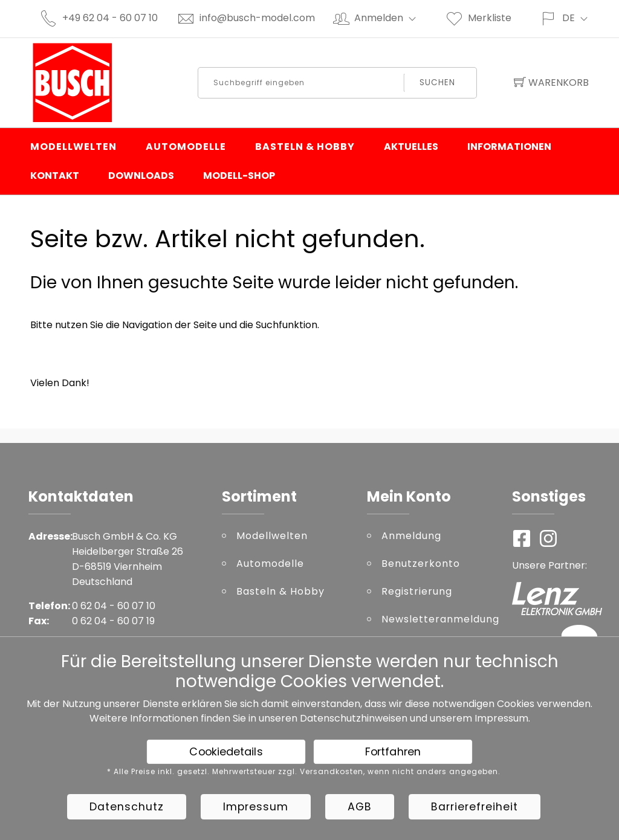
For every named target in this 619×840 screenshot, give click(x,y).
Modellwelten (73, 147)
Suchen (437, 82)
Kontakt (55, 176)
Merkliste (478, 18)
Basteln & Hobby (305, 147)
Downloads (141, 176)
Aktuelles (411, 147)
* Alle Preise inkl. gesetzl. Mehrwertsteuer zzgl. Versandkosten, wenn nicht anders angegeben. (304, 772)
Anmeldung (411, 536)
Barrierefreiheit (475, 807)
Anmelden (390, 18)
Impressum (501, 718)
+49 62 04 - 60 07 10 (110, 18)
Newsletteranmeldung (438, 619)
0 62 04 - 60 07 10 (114, 606)
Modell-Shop (239, 176)
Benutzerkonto (421, 564)
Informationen (509, 147)
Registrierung (417, 591)
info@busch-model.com (257, 18)
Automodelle (186, 147)
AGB (360, 807)
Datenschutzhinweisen (354, 718)
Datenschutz (127, 807)
